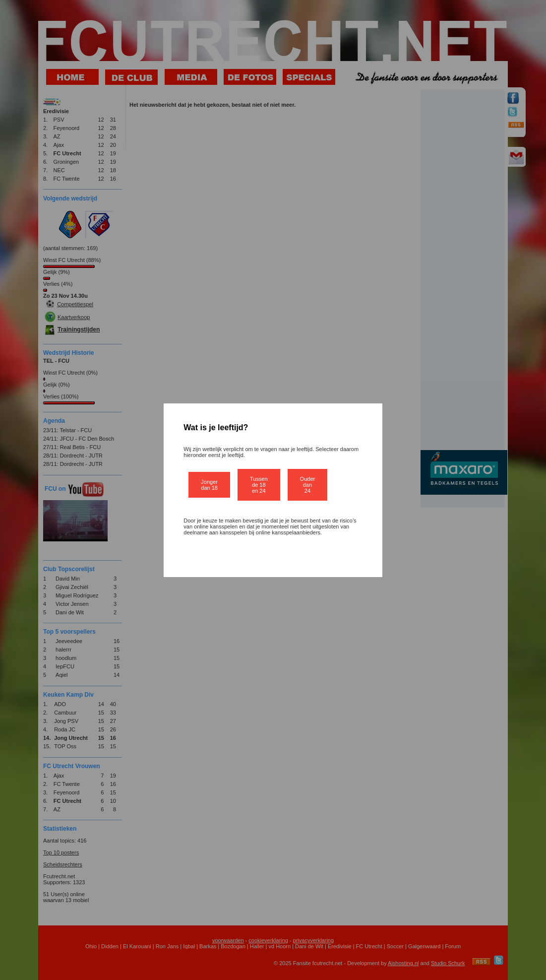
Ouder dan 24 (308, 485)
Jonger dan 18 (209, 485)
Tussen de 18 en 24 (259, 485)
